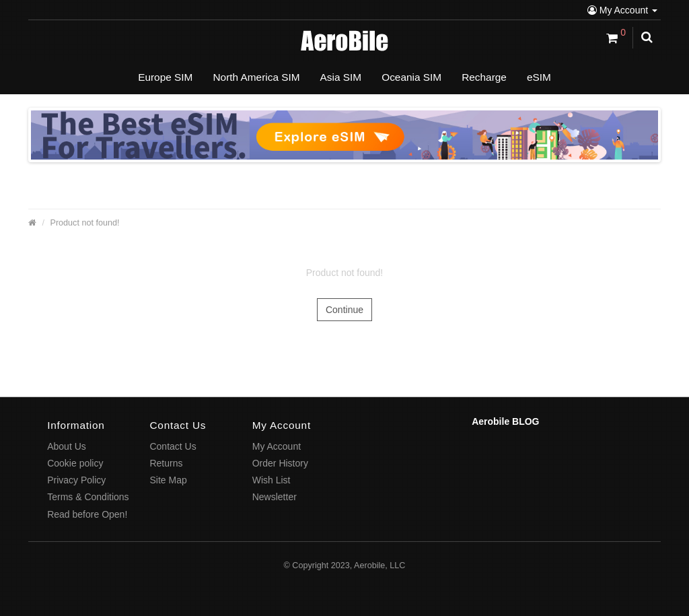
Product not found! (85, 223)
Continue (344, 310)
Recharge (484, 77)
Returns (166, 463)
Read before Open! (87, 514)
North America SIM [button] (256, 77)
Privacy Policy (76, 480)
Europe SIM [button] (165, 77)
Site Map (168, 480)
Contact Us (173, 446)
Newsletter (275, 497)
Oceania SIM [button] (411, 77)
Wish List (271, 480)
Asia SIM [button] (341, 77)
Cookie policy (75, 463)
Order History (280, 463)
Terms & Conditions (88, 497)
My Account (622, 10)
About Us (67, 446)
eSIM (539, 77)
